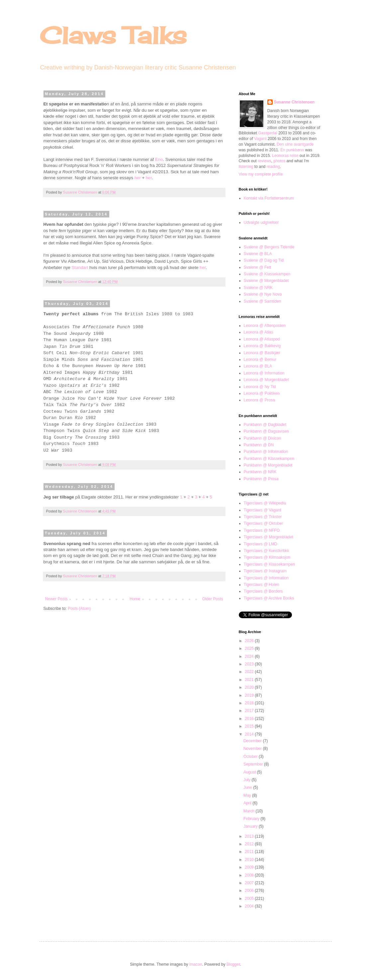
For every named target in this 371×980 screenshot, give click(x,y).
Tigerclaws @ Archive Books (269, 598)
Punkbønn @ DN (259, 445)
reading (273, 167)
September (254, 764)
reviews (265, 161)
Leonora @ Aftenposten (265, 326)
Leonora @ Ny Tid (260, 387)
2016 (250, 719)
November (253, 749)
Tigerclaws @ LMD (261, 544)
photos (279, 161)
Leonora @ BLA (258, 366)
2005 (250, 899)
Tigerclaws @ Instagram (265, 571)
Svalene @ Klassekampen (267, 274)
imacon (196, 964)
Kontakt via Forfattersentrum (269, 198)
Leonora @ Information (264, 373)
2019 (250, 695)
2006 (250, 891)
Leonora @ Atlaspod (262, 339)
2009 (250, 867)
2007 (250, 883)
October (251, 757)
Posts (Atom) (79, 609)
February (252, 819)
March (250, 811)
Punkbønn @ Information (266, 452)
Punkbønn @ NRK (260, 472)
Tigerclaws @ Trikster (263, 517)
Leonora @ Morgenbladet (266, 380)
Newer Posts (56, 599)
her (138, 178)
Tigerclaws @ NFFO (262, 530)
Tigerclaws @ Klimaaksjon (267, 557)
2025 (250, 648)
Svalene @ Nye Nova (263, 294)
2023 (250, 664)
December (253, 741)
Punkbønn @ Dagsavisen (266, 431)
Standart (80, 268)
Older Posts (213, 599)
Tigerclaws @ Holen (262, 585)
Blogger (233, 964)
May (248, 795)
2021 (250, 680)
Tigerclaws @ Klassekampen (269, 564)
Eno (159, 159)
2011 (250, 852)
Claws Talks (113, 35)
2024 (250, 656)
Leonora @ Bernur (260, 359)
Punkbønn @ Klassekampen (269, 459)
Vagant (260, 139)
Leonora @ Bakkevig (262, 346)
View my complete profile (261, 174)
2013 (250, 836)
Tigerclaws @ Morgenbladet (269, 537)
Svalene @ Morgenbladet (266, 281)
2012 (250, 844)
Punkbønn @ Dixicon (263, 438)
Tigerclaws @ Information (266, 578)
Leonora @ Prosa (259, 400)
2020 (250, 687)
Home (135, 599)
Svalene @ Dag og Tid (264, 260)
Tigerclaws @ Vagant (263, 510)
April (248, 803)
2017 (250, 711)
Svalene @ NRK (258, 288)
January (251, 826)
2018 (250, 703)
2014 (250, 734)
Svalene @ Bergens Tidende (269, 247)
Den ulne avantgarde (295, 144)
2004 (250, 906)
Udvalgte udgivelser (261, 222)
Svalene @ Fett (258, 267)
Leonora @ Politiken (262, 393)
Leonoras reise (285, 156)
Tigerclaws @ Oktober (263, 523)
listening (246, 167)
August (250, 772)
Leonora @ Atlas (259, 332)
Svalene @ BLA (258, 254)
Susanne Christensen (81, 192)
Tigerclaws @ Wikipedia (265, 503)
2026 (250, 641)
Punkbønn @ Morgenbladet (268, 465)
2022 (250, 672)
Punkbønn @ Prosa (261, 479)
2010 (250, 860)
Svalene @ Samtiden (263, 301)
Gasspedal (268, 133)
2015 (250, 726)
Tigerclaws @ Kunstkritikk (267, 551)
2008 (250, 875)
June (248, 787)
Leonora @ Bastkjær (262, 353)
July (248, 780)
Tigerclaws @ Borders (263, 591)
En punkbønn (292, 150)
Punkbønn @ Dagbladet (265, 425)
